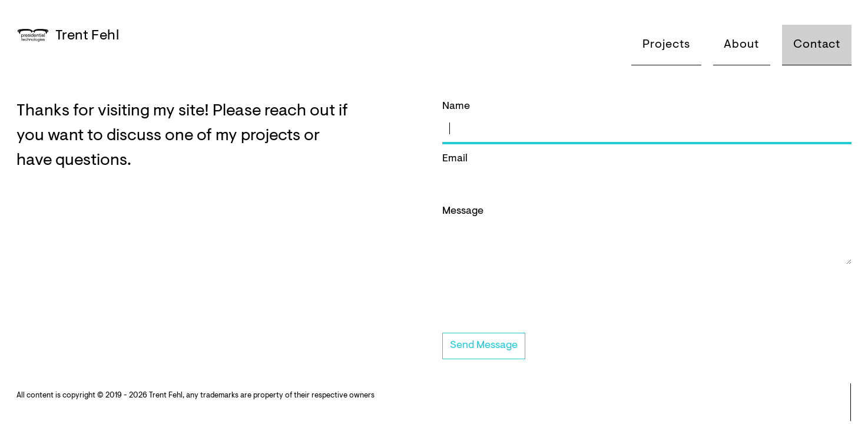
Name (647, 123)
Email (647, 175)
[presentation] (532, 303)
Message (647, 236)
